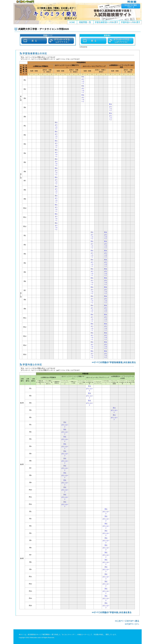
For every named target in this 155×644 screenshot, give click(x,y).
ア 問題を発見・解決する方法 (40, 382)
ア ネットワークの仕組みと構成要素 (114, 382)
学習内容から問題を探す (130, 22)
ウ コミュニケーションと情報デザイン (81, 382)
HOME (72, 22)
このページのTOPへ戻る (127, 621)
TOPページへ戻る (127, 624)
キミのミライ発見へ (131, 6)
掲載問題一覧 (85, 22)
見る (83, 77)
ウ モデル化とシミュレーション (106, 382)
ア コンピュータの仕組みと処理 (90, 382)
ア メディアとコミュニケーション (65, 382)
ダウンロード (83, 81)
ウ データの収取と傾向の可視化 (131, 382)
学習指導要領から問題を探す (106, 22)
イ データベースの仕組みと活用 (122, 382)
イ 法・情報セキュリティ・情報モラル (48, 382)
